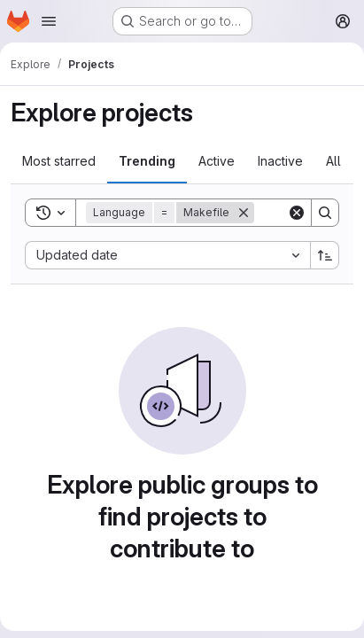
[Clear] (297, 213)
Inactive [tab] (280, 161)
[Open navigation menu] (49, 21)
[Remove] (244, 213)
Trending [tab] (147, 161)
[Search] (325, 213)
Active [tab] (217, 161)
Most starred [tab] (59, 161)
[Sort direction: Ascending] (325, 255)
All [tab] (333, 161)
